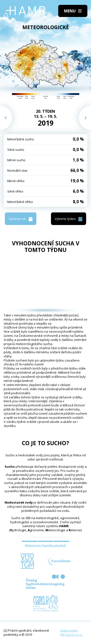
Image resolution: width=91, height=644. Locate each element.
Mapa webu (69, 630)
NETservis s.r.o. (72, 635)
